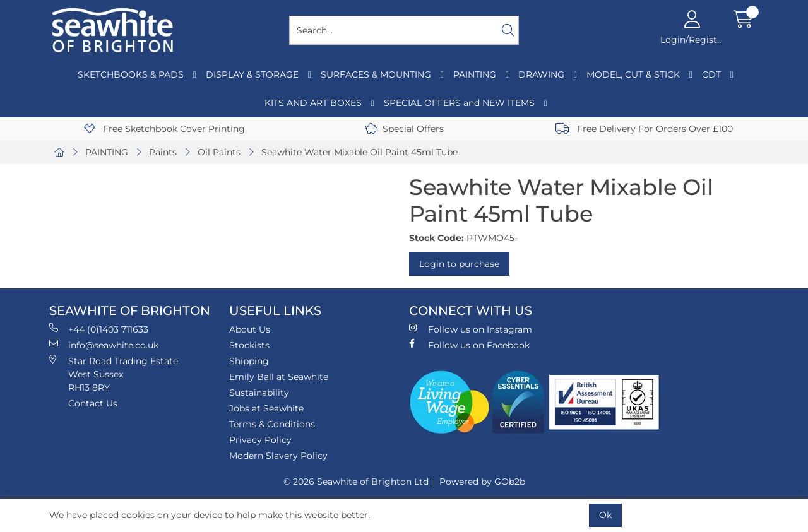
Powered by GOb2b (482, 482)
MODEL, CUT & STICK (633, 74)
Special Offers (404, 129)
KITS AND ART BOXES (313, 103)
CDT (711, 74)
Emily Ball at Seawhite (279, 377)
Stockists (249, 345)
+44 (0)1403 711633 (99, 329)
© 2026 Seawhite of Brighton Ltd (356, 482)
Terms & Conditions (272, 424)
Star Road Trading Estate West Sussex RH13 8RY (114, 374)
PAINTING (475, 74)
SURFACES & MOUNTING (376, 74)
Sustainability (259, 393)
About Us (250, 329)
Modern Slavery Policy (278, 456)
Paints (163, 152)
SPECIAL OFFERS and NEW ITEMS (459, 103)
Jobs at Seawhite (266, 408)
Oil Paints (219, 152)
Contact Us (93, 403)
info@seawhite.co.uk (104, 345)
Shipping (249, 361)
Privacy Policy (260, 440)
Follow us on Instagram (471, 329)
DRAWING (541, 74)
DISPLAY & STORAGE (252, 74)
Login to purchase (459, 264)
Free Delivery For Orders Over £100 (644, 129)
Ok (605, 515)
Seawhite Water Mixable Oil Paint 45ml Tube (359, 152)
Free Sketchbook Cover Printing (164, 129)
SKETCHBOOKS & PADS (131, 74)
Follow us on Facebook (469, 345)
